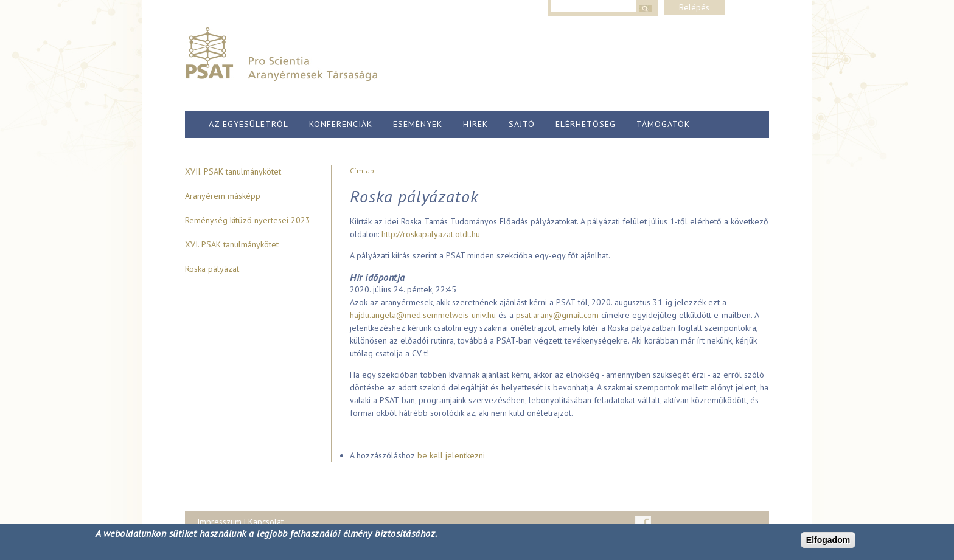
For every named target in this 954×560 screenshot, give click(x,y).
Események (418, 124)
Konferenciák (341, 124)
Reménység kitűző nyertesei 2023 (248, 220)
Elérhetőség (586, 124)
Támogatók (663, 124)
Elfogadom (828, 540)
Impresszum (219, 522)
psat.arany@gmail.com (557, 315)
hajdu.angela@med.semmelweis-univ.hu (423, 315)
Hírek (475, 124)
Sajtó (522, 124)
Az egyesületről (249, 124)
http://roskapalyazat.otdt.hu (431, 234)
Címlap (362, 171)
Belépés (694, 7)
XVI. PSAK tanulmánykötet (232, 244)
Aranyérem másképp (223, 196)
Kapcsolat (266, 522)
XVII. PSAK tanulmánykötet (233, 171)
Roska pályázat (212, 269)
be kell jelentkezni (451, 455)
